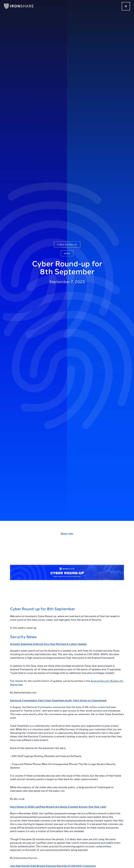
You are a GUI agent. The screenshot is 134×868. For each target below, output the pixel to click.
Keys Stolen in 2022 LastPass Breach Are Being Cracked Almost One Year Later (58, 807)
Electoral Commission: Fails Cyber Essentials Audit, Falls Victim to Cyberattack (58, 700)
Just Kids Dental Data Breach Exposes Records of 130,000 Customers (53, 866)
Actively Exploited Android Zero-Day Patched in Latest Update (48, 644)
